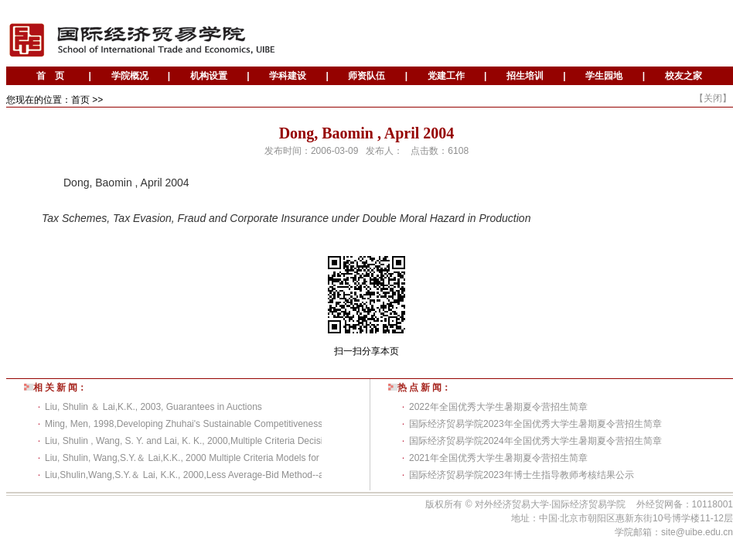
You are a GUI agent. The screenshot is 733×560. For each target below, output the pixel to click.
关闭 (713, 98)
